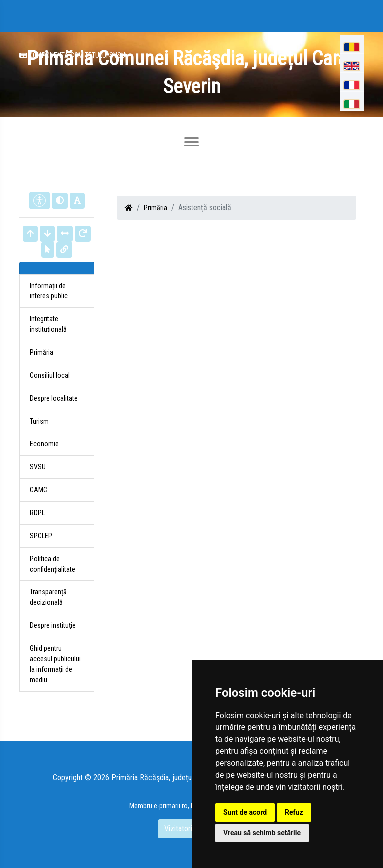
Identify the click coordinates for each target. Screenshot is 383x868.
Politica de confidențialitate (53, 564)
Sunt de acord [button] (245, 812)
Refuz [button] (294, 812)
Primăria (155, 208)
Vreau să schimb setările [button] (262, 833)
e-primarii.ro (171, 806)
